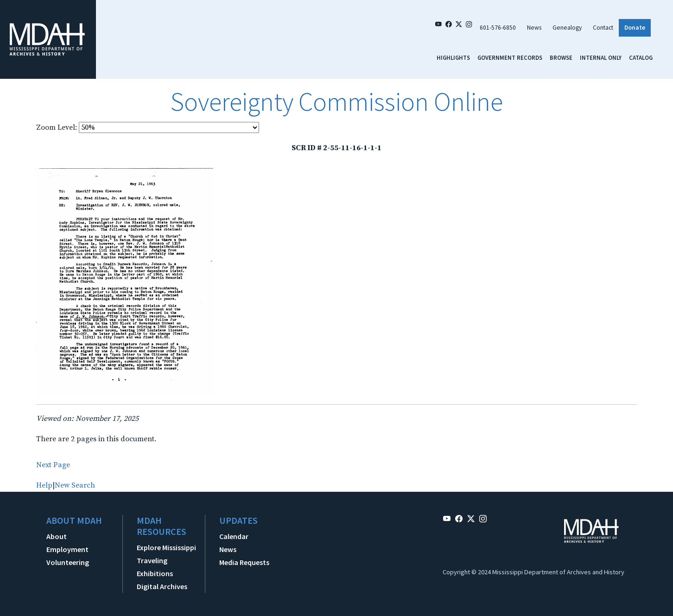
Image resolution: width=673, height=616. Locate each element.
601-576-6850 (498, 28)
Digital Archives (162, 586)
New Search (75, 485)
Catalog (641, 57)
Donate (635, 28)
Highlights (453, 57)
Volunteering (68, 562)
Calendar (234, 536)
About (57, 536)
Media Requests (244, 562)
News (534, 28)
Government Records (510, 57)
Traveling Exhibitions (155, 567)
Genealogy (567, 28)
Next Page (53, 465)
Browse (561, 57)
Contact (603, 28)
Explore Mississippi (166, 547)
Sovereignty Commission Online (336, 102)
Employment (67, 549)
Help (44, 485)
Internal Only (601, 57)
